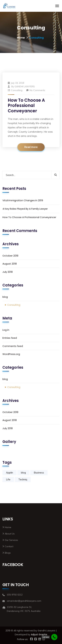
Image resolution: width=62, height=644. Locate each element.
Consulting (17, 90)
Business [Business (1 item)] (39, 473)
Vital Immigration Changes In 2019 (23, 200)
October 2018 (10, 256)
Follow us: (23, 639)
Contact (9, 546)
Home (21, 38)
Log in (6, 330)
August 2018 (10, 264)
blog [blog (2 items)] (23, 473)
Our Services (11, 540)
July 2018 (8, 272)
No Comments (36, 90)
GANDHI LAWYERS (25, 86)
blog (5, 297)
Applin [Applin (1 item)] (9, 473)
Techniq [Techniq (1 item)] (23, 479)
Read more (31, 147)
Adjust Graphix (39, 635)
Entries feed (10, 338)
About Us (10, 534)
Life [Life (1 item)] (8, 479)
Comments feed (13, 346)
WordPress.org (11, 354)
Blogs (8, 553)
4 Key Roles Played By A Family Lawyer (25, 209)
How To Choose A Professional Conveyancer (26, 106)
